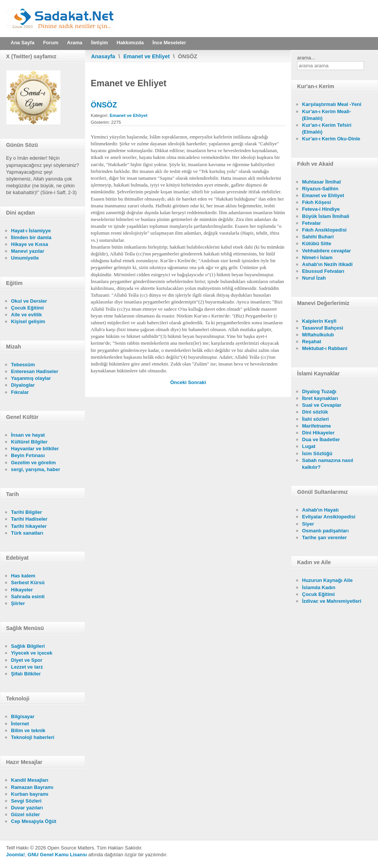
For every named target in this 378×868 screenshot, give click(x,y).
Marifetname (317, 426)
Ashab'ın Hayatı (320, 510)
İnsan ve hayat (28, 435)
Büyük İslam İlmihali (326, 216)
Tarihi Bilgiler (26, 512)
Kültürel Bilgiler (29, 442)
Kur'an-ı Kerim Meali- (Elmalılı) (327, 115)
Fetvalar (311, 223)
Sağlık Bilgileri (28, 646)
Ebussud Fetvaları (323, 271)
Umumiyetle (25, 258)
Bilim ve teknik (28, 730)
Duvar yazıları (27, 808)
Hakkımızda (130, 43)
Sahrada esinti (28, 597)
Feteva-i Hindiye (321, 209)
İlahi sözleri (315, 419)
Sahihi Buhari (318, 237)
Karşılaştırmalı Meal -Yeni (332, 104)
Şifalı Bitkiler (26, 674)
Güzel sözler (26, 814)
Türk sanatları (27, 533)
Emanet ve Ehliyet (147, 56)
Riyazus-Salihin (320, 189)
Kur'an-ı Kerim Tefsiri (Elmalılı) (327, 128)
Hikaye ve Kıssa (29, 244)
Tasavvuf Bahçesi (323, 328)
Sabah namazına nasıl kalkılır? (328, 464)
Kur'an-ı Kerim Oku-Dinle (331, 139)
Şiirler (18, 603)
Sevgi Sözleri (26, 801)
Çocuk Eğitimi (27, 308)
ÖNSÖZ (104, 105)
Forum (51, 43)
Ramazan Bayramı (32, 787)
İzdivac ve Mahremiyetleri (332, 601)
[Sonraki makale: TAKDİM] (197, 382)
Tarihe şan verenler (324, 537)
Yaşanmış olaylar (31, 378)
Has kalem (23, 576)
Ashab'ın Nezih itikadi (327, 264)
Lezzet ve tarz (27, 667)
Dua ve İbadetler (321, 439)
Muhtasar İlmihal (321, 182)
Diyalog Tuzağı (319, 391)
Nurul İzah (314, 278)
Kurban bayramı (30, 794)
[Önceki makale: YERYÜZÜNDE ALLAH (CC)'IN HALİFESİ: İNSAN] (179, 382)
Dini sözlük (315, 412)
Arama (74, 43)
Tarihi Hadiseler (29, 519)
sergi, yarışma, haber (36, 469)
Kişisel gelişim (28, 321)
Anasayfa (103, 56)
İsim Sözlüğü (317, 453)
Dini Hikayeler (318, 433)
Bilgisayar (23, 716)
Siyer (308, 524)
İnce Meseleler (169, 43)
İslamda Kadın (319, 587)
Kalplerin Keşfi (319, 321)
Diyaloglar (23, 385)
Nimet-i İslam (317, 257)
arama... (306, 58)
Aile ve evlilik (26, 315)
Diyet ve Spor (27, 660)
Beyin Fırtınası (28, 455)
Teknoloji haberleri (33, 737)
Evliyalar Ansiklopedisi (329, 517)
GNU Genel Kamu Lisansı (57, 855)
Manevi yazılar (28, 251)
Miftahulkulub (318, 335)
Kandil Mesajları (30, 780)
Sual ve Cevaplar (322, 405)
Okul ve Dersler (29, 301)
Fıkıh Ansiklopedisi (324, 230)
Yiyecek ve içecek (32, 653)
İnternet (20, 724)
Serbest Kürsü (28, 583)
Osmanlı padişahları (325, 531)
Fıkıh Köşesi (317, 202)
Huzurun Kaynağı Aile (327, 580)
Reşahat (312, 341)
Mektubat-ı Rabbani (325, 348)
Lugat (309, 446)
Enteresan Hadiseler (35, 371)
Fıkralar (20, 392)
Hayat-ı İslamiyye (31, 231)
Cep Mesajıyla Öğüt (34, 821)
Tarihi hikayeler (29, 526)
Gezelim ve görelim (33, 463)
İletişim (100, 43)
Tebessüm (23, 365)
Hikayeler (22, 590)
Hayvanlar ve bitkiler (35, 449)
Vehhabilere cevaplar (326, 251)
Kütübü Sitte (317, 243)
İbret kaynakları (320, 398)
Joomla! (15, 855)
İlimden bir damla (31, 237)
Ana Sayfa (22, 43)
